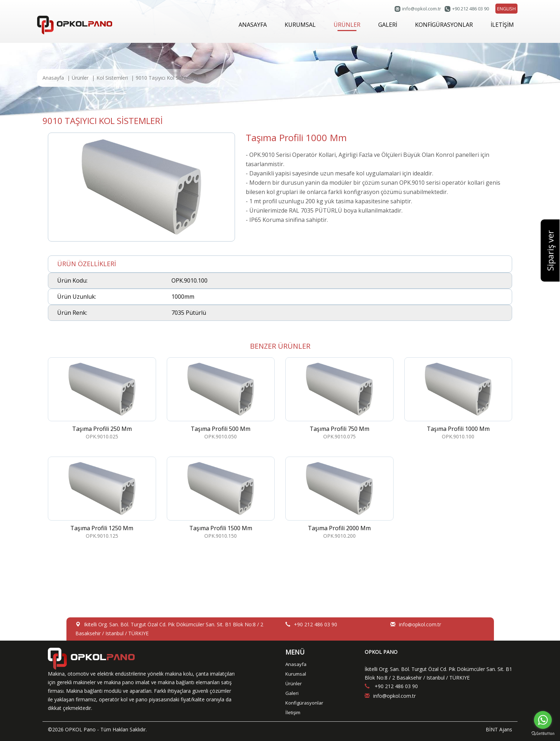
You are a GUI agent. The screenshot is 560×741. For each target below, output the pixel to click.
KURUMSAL (300, 25)
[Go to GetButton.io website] (543, 734)
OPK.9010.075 (339, 399)
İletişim (293, 712)
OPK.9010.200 (339, 498)
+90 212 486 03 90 (471, 9)
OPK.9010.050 (221, 399)
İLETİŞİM (502, 25)
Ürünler (80, 78)
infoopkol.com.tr (422, 9)
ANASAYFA (253, 25)
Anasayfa (53, 78)
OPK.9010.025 (102, 399)
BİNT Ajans (499, 729)
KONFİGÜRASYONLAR (444, 25)
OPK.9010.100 (458, 399)
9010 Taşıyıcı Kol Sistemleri (167, 78)
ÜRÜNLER (347, 26)
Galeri (292, 693)
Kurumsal (296, 674)
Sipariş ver (550, 251)
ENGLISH (506, 9)
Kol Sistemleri (112, 78)
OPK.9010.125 (102, 498)
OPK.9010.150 (221, 498)
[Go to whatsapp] (543, 720)
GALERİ (388, 25)
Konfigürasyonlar (304, 703)
